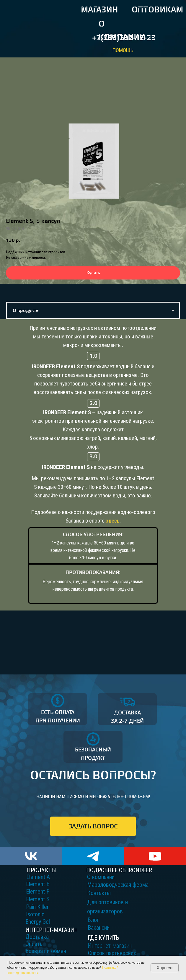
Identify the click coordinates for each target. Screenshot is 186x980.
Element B (38, 884)
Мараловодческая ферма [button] (118, 885)
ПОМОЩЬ (123, 50)
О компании (101, 877)
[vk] (31, 856)
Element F (38, 891)
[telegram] (93, 856)
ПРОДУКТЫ (41, 870)
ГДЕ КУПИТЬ (103, 938)
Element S (38, 899)
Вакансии (99, 928)
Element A (38, 877)
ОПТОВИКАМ (157, 10)
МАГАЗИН (99, 10)
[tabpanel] (93, 497)
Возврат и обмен (46, 951)
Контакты (99, 893)
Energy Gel (38, 922)
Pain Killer (37, 907)
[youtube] (155, 856)
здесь (113, 521)
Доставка (37, 937)
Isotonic (35, 914)
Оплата (34, 944)
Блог (93, 920)
